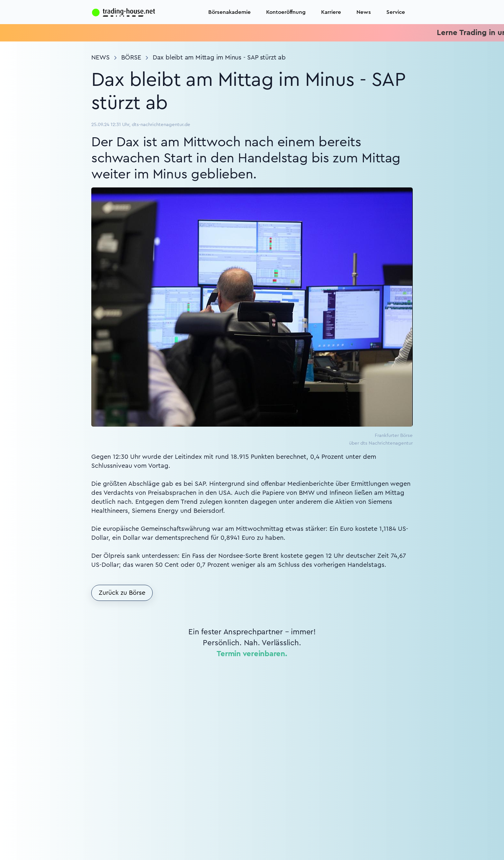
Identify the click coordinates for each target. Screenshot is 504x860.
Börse (131, 58)
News (364, 12)
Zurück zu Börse (122, 593)
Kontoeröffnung (286, 12)
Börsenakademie (230, 12)
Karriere (331, 12)
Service (396, 12)
